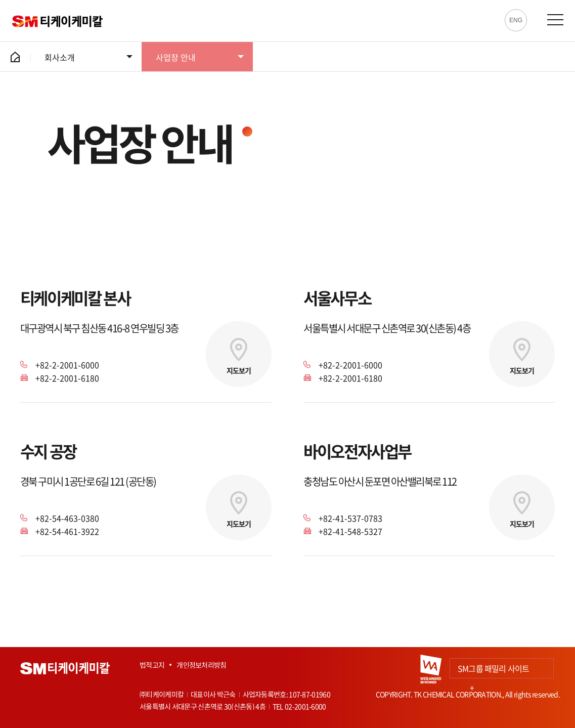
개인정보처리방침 (201, 665)
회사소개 (60, 57)
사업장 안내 (176, 57)
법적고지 (152, 665)
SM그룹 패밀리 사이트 (493, 670)
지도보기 (239, 370)
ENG (516, 20)
